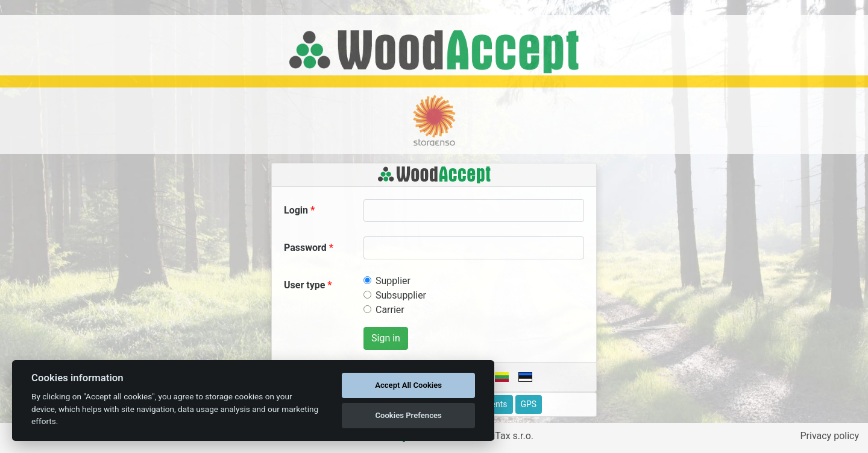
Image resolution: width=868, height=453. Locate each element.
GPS (529, 404)
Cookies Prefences (408, 415)
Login (296, 210)
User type (304, 285)
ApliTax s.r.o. (506, 436)
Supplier (393, 281)
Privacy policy (830, 436)
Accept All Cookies (408, 385)
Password (305, 248)
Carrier (390, 310)
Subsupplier (401, 295)
